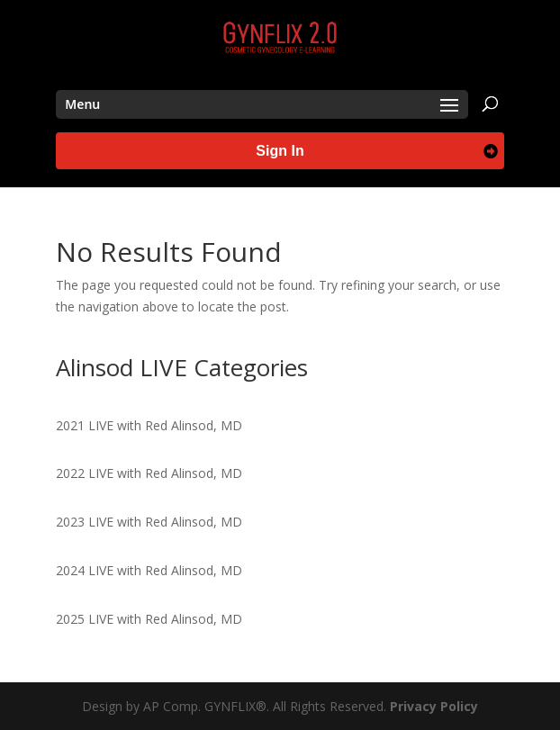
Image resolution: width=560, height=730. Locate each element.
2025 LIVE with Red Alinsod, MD (149, 619)
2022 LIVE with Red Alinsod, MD (149, 473)
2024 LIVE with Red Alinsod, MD (149, 570)
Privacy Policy (434, 706)
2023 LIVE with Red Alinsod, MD (149, 522)
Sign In (280, 151)
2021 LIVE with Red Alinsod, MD (149, 425)
